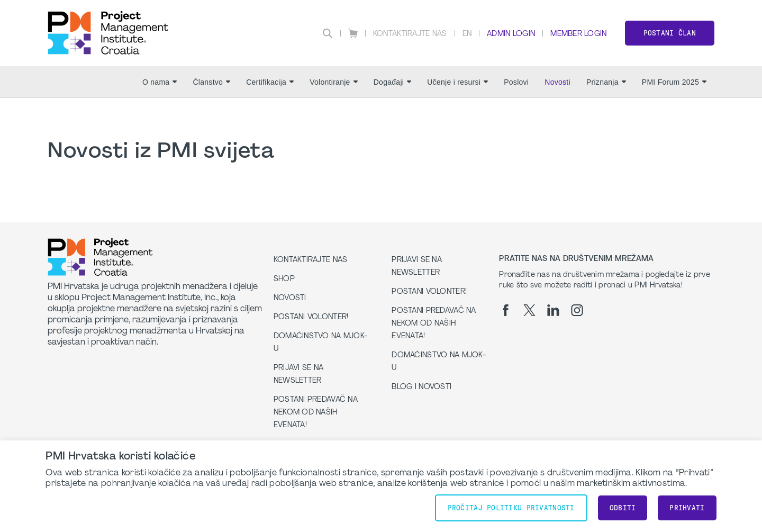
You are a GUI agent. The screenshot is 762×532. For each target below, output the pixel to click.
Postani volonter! (311, 317)
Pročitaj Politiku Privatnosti (511, 508)
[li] (553, 310)
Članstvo (211, 82)
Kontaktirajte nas (410, 34)
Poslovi (516, 82)
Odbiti (623, 508)
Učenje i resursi (457, 82)
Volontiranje (334, 82)
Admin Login (511, 34)
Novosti (557, 82)
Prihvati (687, 508)
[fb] (506, 310)
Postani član (670, 33)
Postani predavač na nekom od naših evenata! (316, 413)
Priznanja (606, 82)
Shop (284, 279)
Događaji (393, 82)
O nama (160, 82)
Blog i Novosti (421, 387)
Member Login (578, 34)
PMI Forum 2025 (674, 82)
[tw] (529, 310)
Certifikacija (270, 82)
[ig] (577, 310)
